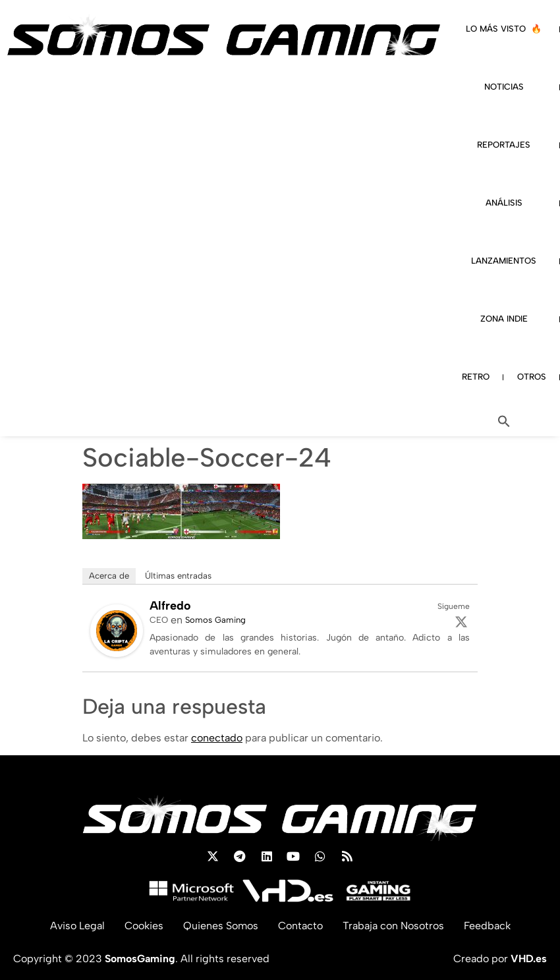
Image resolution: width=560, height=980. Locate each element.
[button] (504, 421)
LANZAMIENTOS (504, 261)
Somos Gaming (215, 620)
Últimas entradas (178, 576)
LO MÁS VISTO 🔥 (504, 29)
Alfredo (170, 606)
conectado (217, 738)
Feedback (487, 926)
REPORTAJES (504, 145)
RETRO (476, 377)
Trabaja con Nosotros (393, 926)
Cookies (144, 926)
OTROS (532, 377)
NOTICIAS (504, 87)
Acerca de (109, 576)
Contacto (300, 926)
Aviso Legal (77, 926)
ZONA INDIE (504, 319)
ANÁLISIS (504, 203)
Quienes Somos (221, 926)
